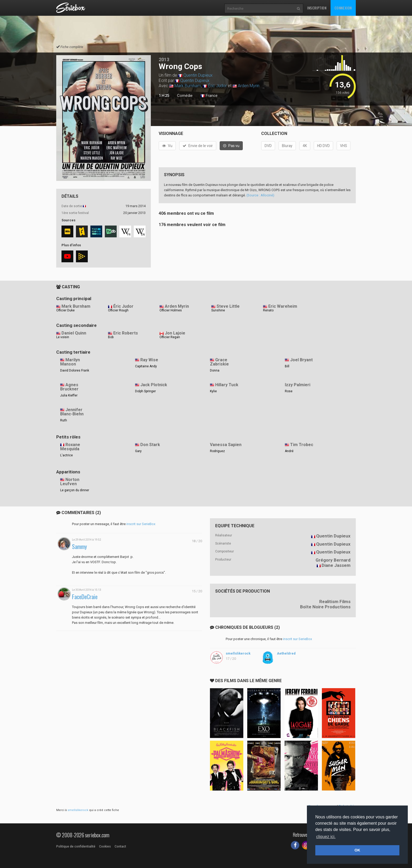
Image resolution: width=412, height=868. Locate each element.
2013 (164, 59)
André (289, 451)
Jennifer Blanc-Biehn (72, 412)
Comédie (185, 96)
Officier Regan (170, 337)
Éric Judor (217, 86)
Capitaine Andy (146, 366)
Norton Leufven (70, 482)
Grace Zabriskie (219, 362)
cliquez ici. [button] (326, 837)
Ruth (64, 420)
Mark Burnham (188, 86)
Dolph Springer (145, 391)
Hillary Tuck (227, 385)
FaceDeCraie (85, 597)
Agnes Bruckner (69, 387)
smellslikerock (238, 653)
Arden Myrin (249, 86)
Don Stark (150, 445)
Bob (111, 337)
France (209, 96)
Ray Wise (149, 360)
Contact (120, 846)
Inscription (317, 8)
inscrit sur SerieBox (141, 524)
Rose (289, 391)
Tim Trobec (302, 445)
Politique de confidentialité (76, 846)
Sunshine (218, 310)
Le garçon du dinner (75, 490)
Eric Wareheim (283, 306)
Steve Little (228, 306)
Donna (215, 370)
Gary (138, 451)
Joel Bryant (301, 360)
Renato (268, 310)
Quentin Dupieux (198, 75)
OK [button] (357, 850)
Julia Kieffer (69, 395)
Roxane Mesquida (70, 447)
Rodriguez (217, 451)
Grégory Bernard (333, 560)
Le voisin (63, 337)
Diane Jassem (336, 565)
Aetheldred (286, 653)
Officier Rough (118, 310)
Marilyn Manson (70, 362)
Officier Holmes (171, 310)
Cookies (105, 846)
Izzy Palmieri (298, 385)
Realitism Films (335, 602)
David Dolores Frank (75, 370)
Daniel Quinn (74, 333)
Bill (287, 366)
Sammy (79, 547)
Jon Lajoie (175, 333)
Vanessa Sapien (226, 445)
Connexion (343, 8)
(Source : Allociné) (260, 195)
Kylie (213, 391)
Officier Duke (65, 310)
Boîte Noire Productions (325, 607)
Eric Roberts (126, 333)
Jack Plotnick (154, 385)
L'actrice (66, 455)
